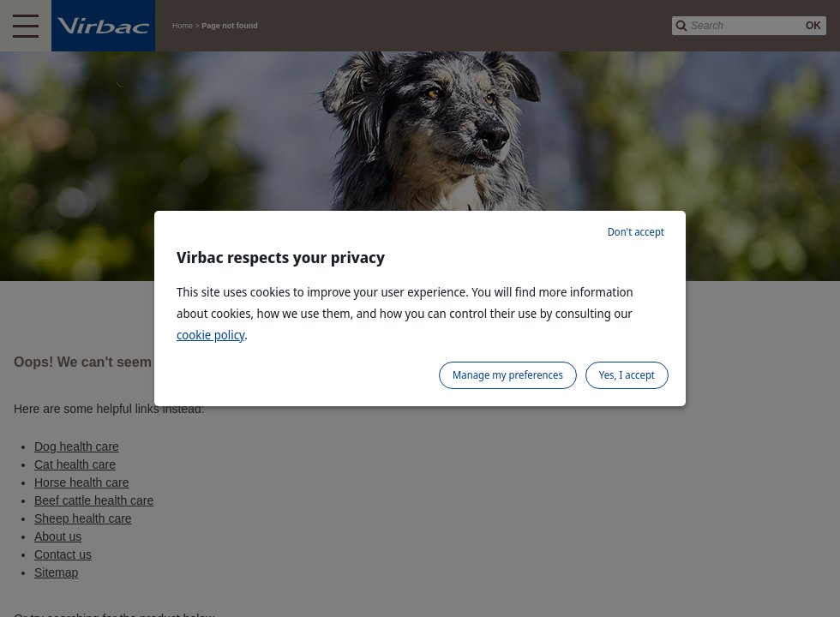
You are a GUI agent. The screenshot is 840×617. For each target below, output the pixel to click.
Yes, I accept (627, 375)
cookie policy (210, 335)
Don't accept (636, 232)
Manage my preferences (508, 375)
